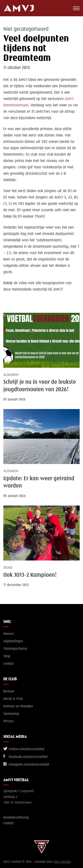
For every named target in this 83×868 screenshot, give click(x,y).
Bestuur (9, 691)
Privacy (9, 721)
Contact (9, 664)
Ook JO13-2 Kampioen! (30, 575)
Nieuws (9, 634)
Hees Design (62, 862)
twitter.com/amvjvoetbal (24, 749)
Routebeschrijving (16, 818)
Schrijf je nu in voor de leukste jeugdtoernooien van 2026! (40, 386)
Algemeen (11, 375)
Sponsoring (11, 714)
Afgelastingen (13, 641)
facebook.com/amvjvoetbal (25, 757)
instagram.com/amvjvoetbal (26, 765)
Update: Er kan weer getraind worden (39, 482)
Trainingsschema (15, 649)
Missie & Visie (13, 699)
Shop (7, 656)
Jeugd (8, 568)
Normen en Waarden (18, 706)
